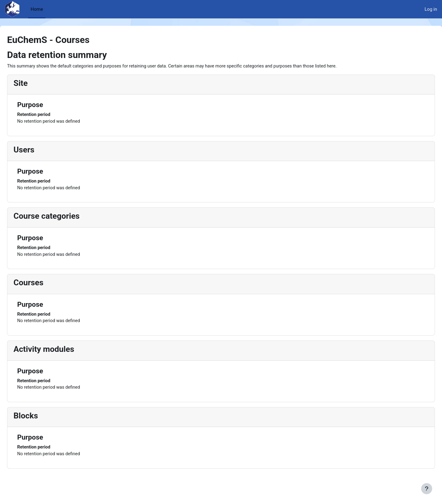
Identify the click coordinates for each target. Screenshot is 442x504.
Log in (431, 9)
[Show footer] (427, 489)
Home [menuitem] (37, 9)
